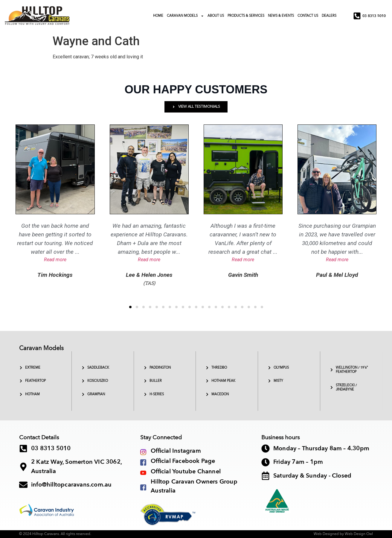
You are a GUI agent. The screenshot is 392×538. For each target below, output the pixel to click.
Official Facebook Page (183, 461)
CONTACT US (308, 16)
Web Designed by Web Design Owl (343, 534)
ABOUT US (216, 16)
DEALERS (329, 16)
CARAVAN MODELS (185, 16)
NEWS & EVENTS (281, 16)
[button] (130, 307)
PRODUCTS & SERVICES (246, 16)
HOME (158, 16)
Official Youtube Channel (186, 471)
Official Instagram (176, 451)
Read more (55, 260)
